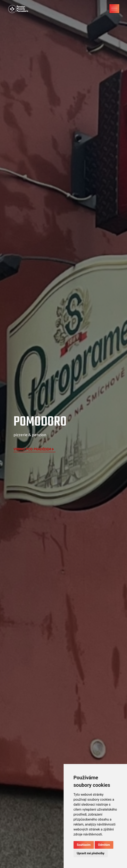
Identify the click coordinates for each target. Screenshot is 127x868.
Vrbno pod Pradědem (34, 449)
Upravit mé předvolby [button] (91, 853)
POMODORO (40, 422)
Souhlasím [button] (84, 845)
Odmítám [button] (104, 845)
